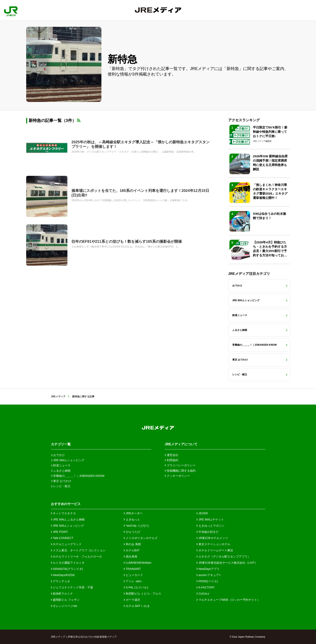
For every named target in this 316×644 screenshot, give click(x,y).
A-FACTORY (206, 587)
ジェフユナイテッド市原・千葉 (72, 587)
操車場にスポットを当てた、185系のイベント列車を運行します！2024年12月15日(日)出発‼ (140, 193)
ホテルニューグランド (66, 544)
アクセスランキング (244, 120)
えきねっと (132, 519)
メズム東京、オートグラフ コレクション (78, 550)
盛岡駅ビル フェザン (65, 600)
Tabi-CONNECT (62, 538)
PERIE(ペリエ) (207, 581)
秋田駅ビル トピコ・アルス (142, 594)
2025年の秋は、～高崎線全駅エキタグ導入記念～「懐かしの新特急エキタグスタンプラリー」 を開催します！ (141, 144)
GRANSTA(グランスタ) (67, 569)
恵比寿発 (130, 556)
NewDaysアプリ (208, 569)
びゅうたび (132, 532)
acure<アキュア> (209, 575)
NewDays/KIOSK (63, 575)
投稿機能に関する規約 (180, 471)
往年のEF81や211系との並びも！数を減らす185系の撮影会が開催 (127, 241)
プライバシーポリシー (180, 465)
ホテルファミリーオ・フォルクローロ (76, 556)
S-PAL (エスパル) (136, 587)
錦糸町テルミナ (62, 594)
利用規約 (172, 460)
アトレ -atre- (133, 581)
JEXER (202, 513)
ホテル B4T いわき (137, 606)
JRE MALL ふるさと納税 (68, 519)
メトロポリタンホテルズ (141, 538)
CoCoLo (203, 594)
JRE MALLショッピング (68, 526)
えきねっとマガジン (210, 526)
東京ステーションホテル (213, 544)
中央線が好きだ (208, 532)
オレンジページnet (64, 606)
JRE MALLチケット (210, 519)
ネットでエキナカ (63, 513)
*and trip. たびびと (137, 526)
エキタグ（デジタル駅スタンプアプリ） (223, 556)
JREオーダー (133, 513)
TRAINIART (132, 569)
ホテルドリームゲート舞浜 (215, 550)
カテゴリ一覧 (61, 444)
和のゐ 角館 (132, 544)
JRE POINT (59, 532)
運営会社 (172, 455)
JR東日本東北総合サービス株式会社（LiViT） (227, 563)
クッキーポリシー (177, 476)
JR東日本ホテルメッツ (212, 538)
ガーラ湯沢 (132, 600)
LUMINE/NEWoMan (137, 563)
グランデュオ (61, 581)
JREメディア (58, 397)
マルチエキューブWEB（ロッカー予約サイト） (228, 600)
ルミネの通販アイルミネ (68, 563)
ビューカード (133, 575)
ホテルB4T (132, 550)
